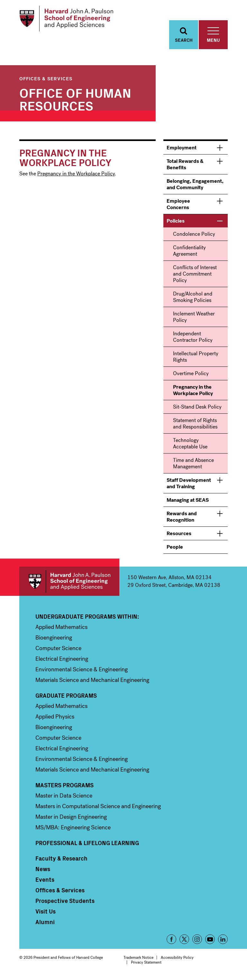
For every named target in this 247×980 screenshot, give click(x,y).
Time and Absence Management (193, 465)
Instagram (197, 941)
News (43, 871)
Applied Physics (55, 719)
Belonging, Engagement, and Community (195, 186)
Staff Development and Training (189, 485)
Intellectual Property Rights (196, 359)
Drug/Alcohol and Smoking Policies (193, 299)
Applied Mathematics (61, 629)
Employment (182, 150)
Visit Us (46, 913)
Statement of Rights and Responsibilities (195, 425)
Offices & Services (46, 80)
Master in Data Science (64, 798)
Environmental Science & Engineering (82, 671)
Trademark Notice (138, 959)
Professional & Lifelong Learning (87, 845)
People (175, 549)
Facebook (171, 941)
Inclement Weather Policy (194, 319)
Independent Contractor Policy (193, 339)
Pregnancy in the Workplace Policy (76, 176)
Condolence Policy (194, 236)
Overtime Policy (191, 375)
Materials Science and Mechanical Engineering (92, 682)
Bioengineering (54, 640)
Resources (179, 535)
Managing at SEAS (188, 502)
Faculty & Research (61, 860)
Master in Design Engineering (71, 819)
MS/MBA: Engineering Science (73, 829)
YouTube (210, 941)
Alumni (45, 924)
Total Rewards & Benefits (185, 166)
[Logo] (69, 19)
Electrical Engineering (62, 661)
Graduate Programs (66, 697)
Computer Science (58, 650)
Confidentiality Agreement (189, 253)
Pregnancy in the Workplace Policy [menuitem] (193, 392)
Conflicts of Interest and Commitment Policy (195, 276)
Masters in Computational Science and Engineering (98, 808)
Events (45, 881)
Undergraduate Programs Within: (87, 618)
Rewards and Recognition (182, 519)
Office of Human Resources (75, 101)
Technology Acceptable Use (190, 445)
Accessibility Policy (177, 959)
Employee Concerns (178, 206)
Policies (176, 223)
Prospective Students (65, 903)
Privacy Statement (146, 964)
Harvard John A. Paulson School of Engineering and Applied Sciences (69, 583)
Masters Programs (64, 787)
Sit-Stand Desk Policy (197, 409)
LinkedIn (223, 941)
